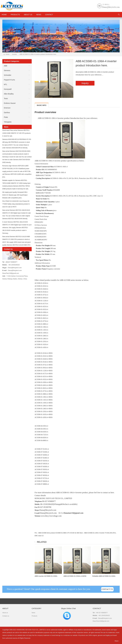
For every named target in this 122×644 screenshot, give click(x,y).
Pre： (36, 533)
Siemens (7, 70)
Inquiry (85, 83)
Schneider (8, 75)
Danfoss (7, 113)
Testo (6, 98)
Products (15, 15)
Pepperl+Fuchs (9, 80)
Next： (82, 533)
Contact (49, 15)
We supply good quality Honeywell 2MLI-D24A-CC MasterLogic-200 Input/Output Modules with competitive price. (15, 195)
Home (8, 54)
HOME (4, 15)
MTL (6, 84)
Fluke (6, 117)
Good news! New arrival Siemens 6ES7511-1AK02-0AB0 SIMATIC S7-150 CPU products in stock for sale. (16, 133)
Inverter (14, 54)
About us (28, 15)
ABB (6, 66)
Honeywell (8, 89)
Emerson (7, 108)
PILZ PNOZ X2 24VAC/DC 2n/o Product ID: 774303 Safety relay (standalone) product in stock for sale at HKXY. (16, 204)
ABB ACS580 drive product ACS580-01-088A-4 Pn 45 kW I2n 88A (59, 533)
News (39, 15)
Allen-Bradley (9, 94)
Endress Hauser (10, 103)
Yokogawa (8, 122)
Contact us (6, 616)
